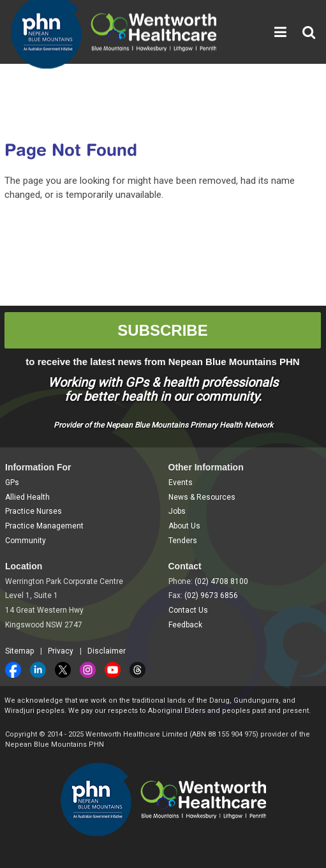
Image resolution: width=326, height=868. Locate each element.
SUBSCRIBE (162, 330)
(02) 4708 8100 (221, 581)
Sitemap (19, 651)
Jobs (177, 511)
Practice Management (44, 526)
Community (26, 541)
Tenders (183, 541)
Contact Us (188, 610)
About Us (184, 526)
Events (181, 483)
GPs (12, 483)
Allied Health (27, 497)
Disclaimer (107, 651)
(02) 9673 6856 (211, 595)
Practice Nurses (33, 511)
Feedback (185, 625)
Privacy (61, 651)
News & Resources (202, 497)
